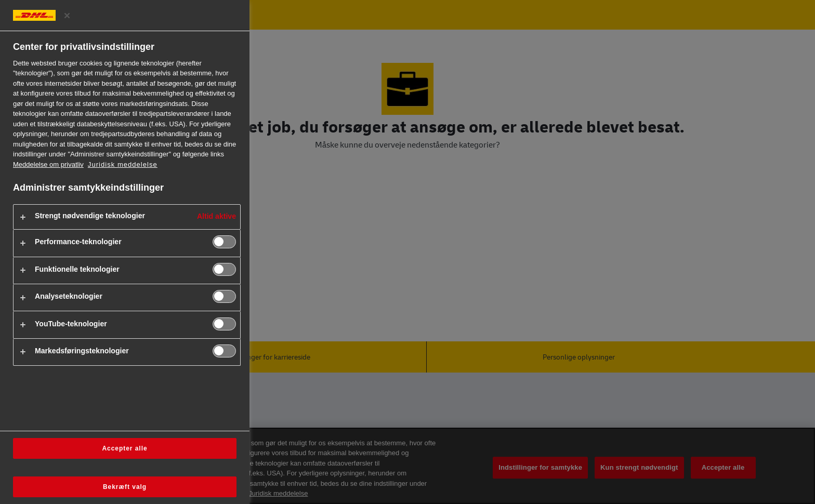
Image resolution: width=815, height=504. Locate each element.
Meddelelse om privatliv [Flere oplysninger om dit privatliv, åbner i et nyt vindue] (48, 164)
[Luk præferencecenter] (67, 16)
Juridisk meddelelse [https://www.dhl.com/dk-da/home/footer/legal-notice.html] (123, 164)
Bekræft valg (125, 487)
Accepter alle (124, 448)
